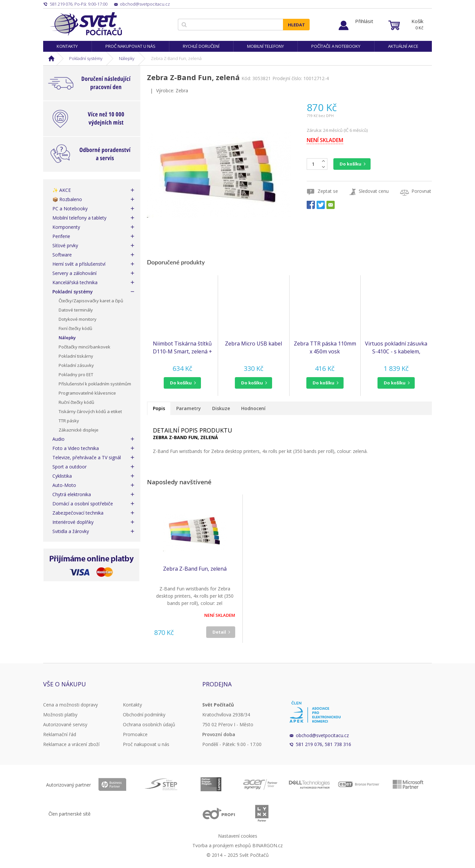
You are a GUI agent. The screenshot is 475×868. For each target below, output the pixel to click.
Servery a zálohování (74, 273)
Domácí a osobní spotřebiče (83, 504)
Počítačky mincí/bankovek (84, 347)
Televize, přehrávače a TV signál (87, 457)
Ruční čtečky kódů (76, 402)
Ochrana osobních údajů (149, 724)
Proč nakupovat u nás (130, 46)
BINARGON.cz (267, 845)
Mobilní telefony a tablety (79, 218)
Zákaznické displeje (79, 430)
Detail (219, 632)
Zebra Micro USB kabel (253, 344)
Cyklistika (62, 476)
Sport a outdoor (70, 467)
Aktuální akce (403, 46)
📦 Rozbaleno (67, 199)
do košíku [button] (181, 383)
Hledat (296, 25)
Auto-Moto (64, 485)
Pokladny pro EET (76, 374)
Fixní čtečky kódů (75, 328)
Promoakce (135, 734)
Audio (58, 439)
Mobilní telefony (265, 46)
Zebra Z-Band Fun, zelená (195, 569)
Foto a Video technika (76, 448)
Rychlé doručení (201, 46)
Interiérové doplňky (73, 522)
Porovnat (421, 191)
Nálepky (127, 58)
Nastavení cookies (238, 836)
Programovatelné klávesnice (87, 393)
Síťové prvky (65, 245)
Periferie (61, 236)
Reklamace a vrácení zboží (71, 744)
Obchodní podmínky (144, 715)
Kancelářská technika (75, 282)
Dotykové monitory (78, 319)
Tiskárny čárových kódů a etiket (90, 411)
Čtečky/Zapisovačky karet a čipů (91, 301)
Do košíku (350, 164)
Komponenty (66, 227)
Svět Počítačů (86, 24)
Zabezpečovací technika (78, 513)
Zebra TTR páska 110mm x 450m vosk (325, 347)
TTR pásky (69, 421)
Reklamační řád (60, 734)
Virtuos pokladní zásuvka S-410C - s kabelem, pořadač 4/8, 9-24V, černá (396, 348)
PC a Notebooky (70, 209)
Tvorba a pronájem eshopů (222, 845)
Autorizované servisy (65, 724)
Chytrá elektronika (72, 494)
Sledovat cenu (374, 191)
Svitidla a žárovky (71, 531)
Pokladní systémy (86, 58)
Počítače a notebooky (336, 46)
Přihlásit (364, 21)
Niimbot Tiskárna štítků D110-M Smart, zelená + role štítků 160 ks (182, 348)
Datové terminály (76, 310)
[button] (182, 383)
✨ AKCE (62, 190)
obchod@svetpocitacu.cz (322, 735)
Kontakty (67, 46)
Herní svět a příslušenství (79, 264)
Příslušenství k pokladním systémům (95, 384)
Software (62, 255)
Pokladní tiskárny (76, 356)
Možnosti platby (60, 715)
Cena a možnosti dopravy (70, 705)
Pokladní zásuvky (76, 365)
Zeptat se (328, 191)
